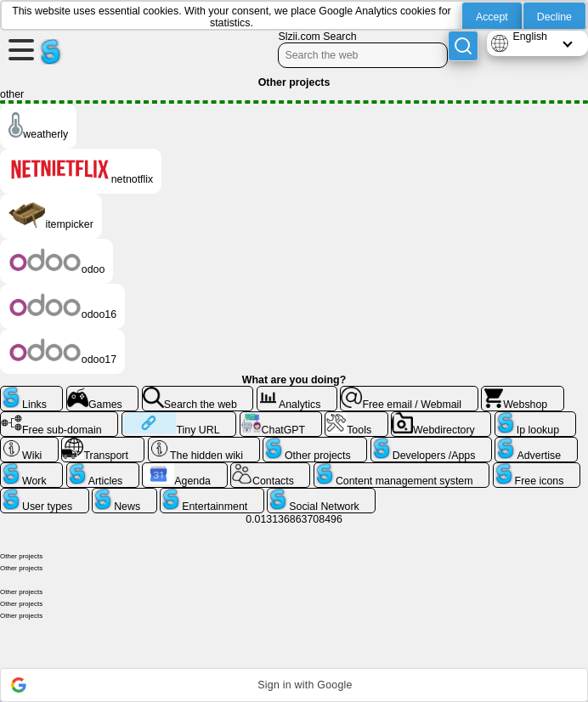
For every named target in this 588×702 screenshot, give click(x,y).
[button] (294, 685)
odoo (57, 261)
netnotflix (81, 171)
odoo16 (62, 306)
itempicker (51, 216)
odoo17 (62, 351)
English (530, 37)
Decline (554, 17)
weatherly (38, 126)
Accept (492, 17)
